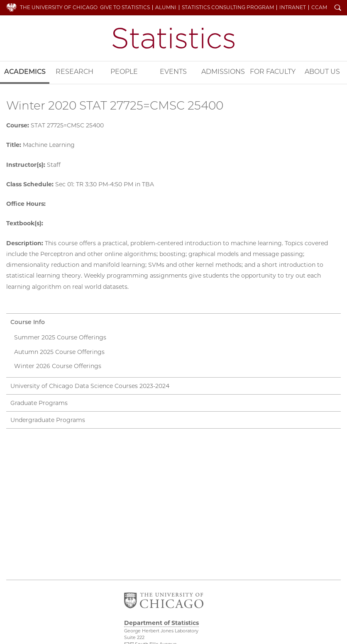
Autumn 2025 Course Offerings (59, 352)
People (124, 72)
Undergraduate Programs (48, 420)
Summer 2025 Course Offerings (60, 337)
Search (338, 8)
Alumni (166, 7)
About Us (322, 72)
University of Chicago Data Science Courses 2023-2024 (90, 386)
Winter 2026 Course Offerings (58, 366)
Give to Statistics (125, 7)
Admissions (223, 72)
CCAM (319, 7)
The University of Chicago (59, 7)
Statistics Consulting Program (228, 7)
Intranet (293, 7)
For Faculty (273, 72)
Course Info (28, 322)
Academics (25, 72)
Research (75, 72)
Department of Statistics (173, 38)
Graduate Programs (39, 403)
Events (173, 72)
